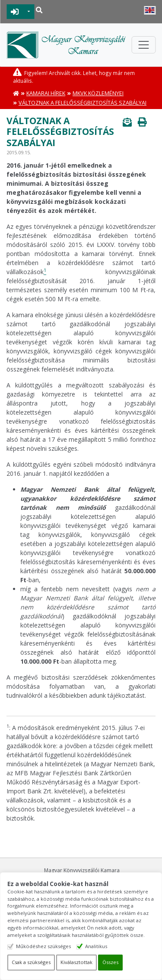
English (150, 10)
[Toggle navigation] (143, 45)
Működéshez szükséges (43, 946)
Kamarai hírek (46, 93)
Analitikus (96, 946)
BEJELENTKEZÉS (15, 12)
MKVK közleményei (98, 93)
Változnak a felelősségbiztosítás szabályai (83, 103)
